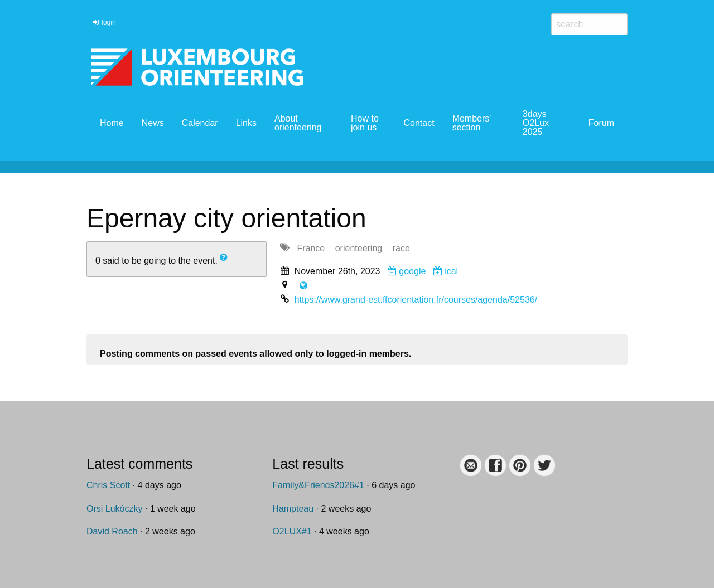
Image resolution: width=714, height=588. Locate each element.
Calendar (200, 123)
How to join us (365, 123)
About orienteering (298, 123)
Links (246, 123)
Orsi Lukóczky (114, 509)
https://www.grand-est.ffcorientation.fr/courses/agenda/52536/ (416, 300)
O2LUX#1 (292, 531)
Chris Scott (108, 485)
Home (112, 123)
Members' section (472, 123)
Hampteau (293, 509)
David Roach (112, 531)
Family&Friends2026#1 (318, 485)
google (407, 271)
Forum (601, 123)
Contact (419, 123)
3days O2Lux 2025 (536, 123)
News (153, 123)
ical (446, 271)
